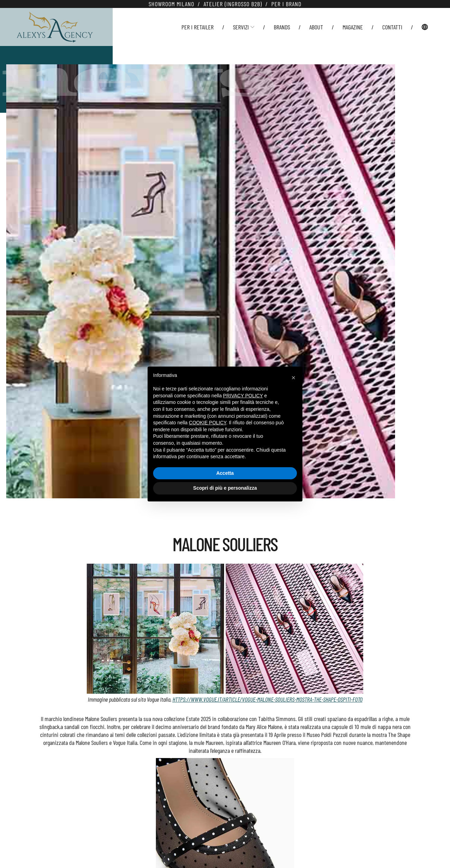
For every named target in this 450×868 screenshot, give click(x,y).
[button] (293, 378)
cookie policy (208, 423)
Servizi (244, 27)
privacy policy (243, 396)
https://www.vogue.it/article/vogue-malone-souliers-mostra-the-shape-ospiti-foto (268, 699)
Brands (282, 27)
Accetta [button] (225, 473)
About (316, 27)
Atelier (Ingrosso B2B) (233, 4)
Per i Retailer (198, 27)
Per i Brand (286, 4)
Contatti (392, 27)
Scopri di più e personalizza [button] (225, 488)
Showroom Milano (171, 4)
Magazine (353, 27)
